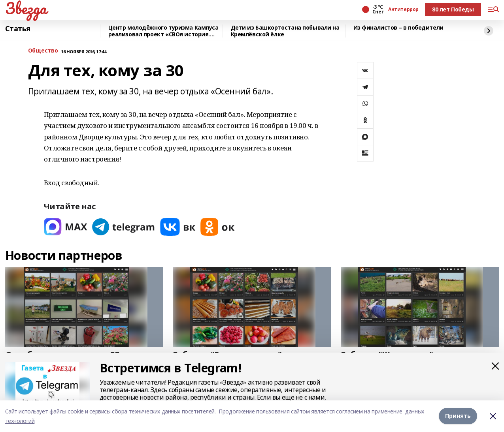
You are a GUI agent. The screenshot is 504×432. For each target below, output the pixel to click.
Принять (458, 416)
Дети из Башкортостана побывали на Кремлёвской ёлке (285, 31)
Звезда (26, 8)
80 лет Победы (453, 9)
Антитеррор (403, 9)
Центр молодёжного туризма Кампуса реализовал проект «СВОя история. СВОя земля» (163, 31)
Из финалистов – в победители (398, 28)
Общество (43, 51)
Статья (18, 29)
